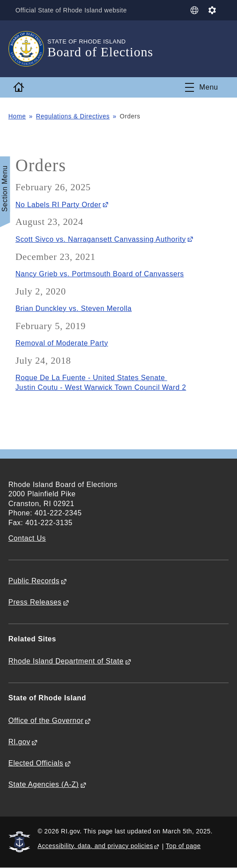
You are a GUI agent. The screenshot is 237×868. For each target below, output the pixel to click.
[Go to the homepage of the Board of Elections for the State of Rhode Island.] (28, 49)
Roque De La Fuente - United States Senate (91, 378)
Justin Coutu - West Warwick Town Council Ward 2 (101, 387)
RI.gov (20, 742)
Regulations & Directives (73, 116)
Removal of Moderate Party (62, 343)
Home (17, 116)
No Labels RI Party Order (58, 205)
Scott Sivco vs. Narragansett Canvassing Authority (101, 239)
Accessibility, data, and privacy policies (95, 846)
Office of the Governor (46, 721)
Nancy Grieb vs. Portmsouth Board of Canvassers (100, 274)
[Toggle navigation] (201, 87)
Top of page (184, 846)
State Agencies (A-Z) (44, 784)
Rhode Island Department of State (66, 661)
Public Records (34, 581)
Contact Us (27, 538)
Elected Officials (36, 763)
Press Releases (35, 602)
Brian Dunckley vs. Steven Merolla (74, 308)
